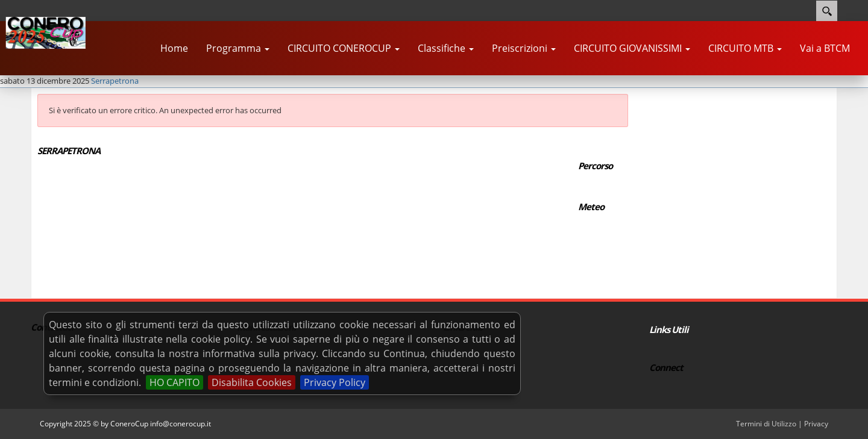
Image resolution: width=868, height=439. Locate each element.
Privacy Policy (335, 382)
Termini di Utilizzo (766, 424)
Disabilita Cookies (252, 382)
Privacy (816, 424)
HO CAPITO (175, 382)
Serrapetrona (115, 81)
